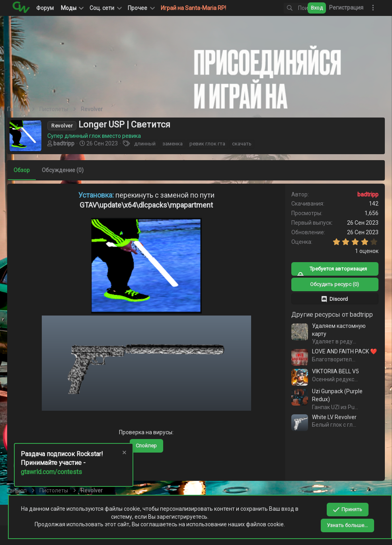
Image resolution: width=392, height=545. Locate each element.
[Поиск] (283, 8)
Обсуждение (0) (67, 170)
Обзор (26, 170)
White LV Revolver (330, 417)
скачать (247, 144)
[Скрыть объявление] (124, 454)
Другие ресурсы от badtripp (327, 315)
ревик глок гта (212, 144)
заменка (177, 144)
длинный (150, 144)
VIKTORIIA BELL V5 (331, 371)
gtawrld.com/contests (51, 472)
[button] (105, 8)
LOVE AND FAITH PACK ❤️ (340, 351)
